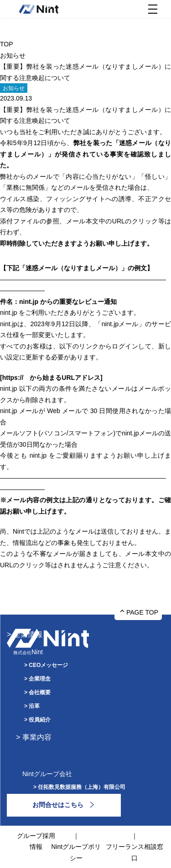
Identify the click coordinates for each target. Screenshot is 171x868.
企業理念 (40, 679)
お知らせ (13, 56)
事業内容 (37, 737)
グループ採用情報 (36, 841)
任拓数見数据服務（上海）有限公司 (82, 787)
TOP (7, 44)
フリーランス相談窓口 (135, 852)
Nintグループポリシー (76, 852)
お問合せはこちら (58, 805)
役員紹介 (40, 720)
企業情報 (28, 634)
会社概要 (40, 692)
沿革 (34, 706)
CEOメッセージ (48, 665)
